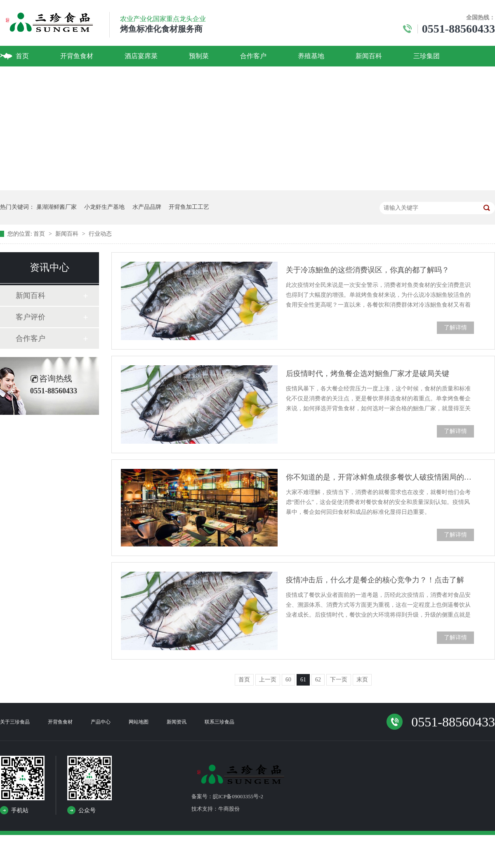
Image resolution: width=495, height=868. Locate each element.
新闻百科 (369, 56)
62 (318, 680)
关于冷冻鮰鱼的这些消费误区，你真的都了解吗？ (368, 270)
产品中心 (101, 722)
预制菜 (199, 56)
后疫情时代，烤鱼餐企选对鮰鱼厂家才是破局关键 (368, 374)
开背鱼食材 (77, 56)
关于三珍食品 (15, 722)
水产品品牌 (147, 207)
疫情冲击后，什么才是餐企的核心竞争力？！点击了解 (375, 580)
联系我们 (29, 77)
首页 (22, 56)
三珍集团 (427, 56)
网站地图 (139, 722)
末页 (362, 680)
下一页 (339, 680)
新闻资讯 (177, 722)
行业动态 (100, 234)
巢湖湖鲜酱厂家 (57, 207)
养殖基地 (311, 56)
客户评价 (31, 317)
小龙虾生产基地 (104, 207)
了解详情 (455, 328)
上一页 (268, 680)
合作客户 (253, 56)
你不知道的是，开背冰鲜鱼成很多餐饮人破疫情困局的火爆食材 (380, 477)
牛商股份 (229, 809)
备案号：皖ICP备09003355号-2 (227, 796)
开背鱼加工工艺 (189, 207)
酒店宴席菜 (141, 56)
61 (303, 680)
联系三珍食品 (219, 722)
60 (288, 680)
